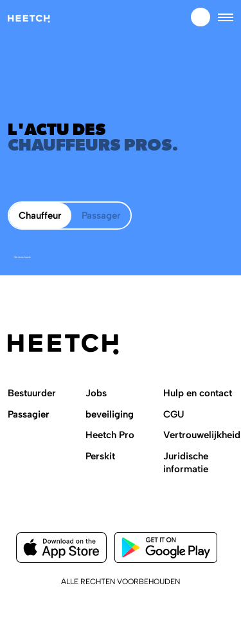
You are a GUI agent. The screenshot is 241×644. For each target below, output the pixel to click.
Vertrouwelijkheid (202, 435)
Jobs (96, 393)
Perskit (100, 456)
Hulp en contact (198, 393)
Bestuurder (32, 393)
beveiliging (110, 414)
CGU (174, 414)
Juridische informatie (186, 463)
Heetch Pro (110, 435)
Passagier (29, 414)
